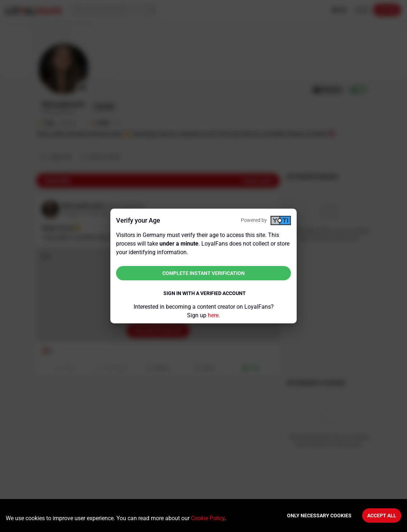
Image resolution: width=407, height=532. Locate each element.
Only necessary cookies (319, 516)
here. (214, 315)
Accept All (382, 516)
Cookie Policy (208, 518)
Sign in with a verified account (205, 293)
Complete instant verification (203, 273)
